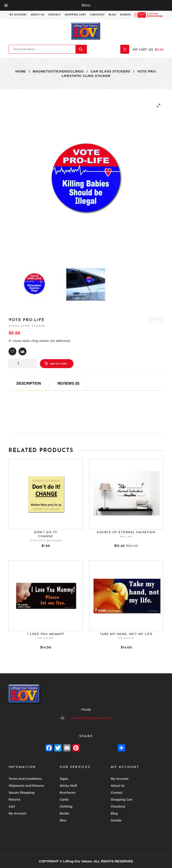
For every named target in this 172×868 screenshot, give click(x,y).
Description (29, 391)
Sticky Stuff (68, 786)
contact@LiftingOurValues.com (92, 718)
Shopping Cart (91, 15)
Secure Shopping (21, 793)
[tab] (29, 394)
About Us (52, 15)
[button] (12, 359)
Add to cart (58, 371)
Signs (64, 779)
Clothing (66, 806)
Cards (64, 800)
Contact (70, 15)
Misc (63, 820)
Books (64, 813)
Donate (144, 15)
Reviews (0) (69, 391)
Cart (12, 806)
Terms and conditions (25, 779)
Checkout (115, 15)
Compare (23, 359)
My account (32, 15)
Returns (14, 800)
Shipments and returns (26, 786)
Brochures (67, 793)
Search (81, 57)
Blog (130, 15)
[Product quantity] (20, 371)
